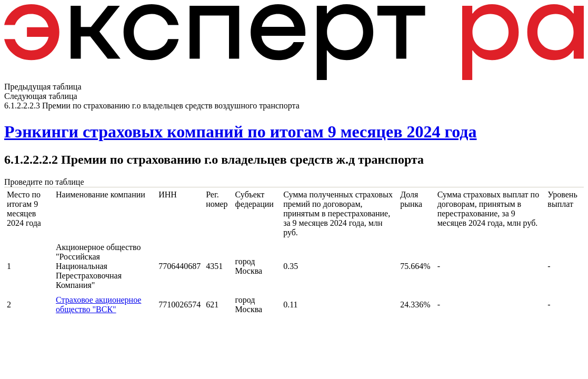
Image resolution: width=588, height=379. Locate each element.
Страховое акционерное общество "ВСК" (98, 305)
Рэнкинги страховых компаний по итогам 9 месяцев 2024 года (241, 132)
